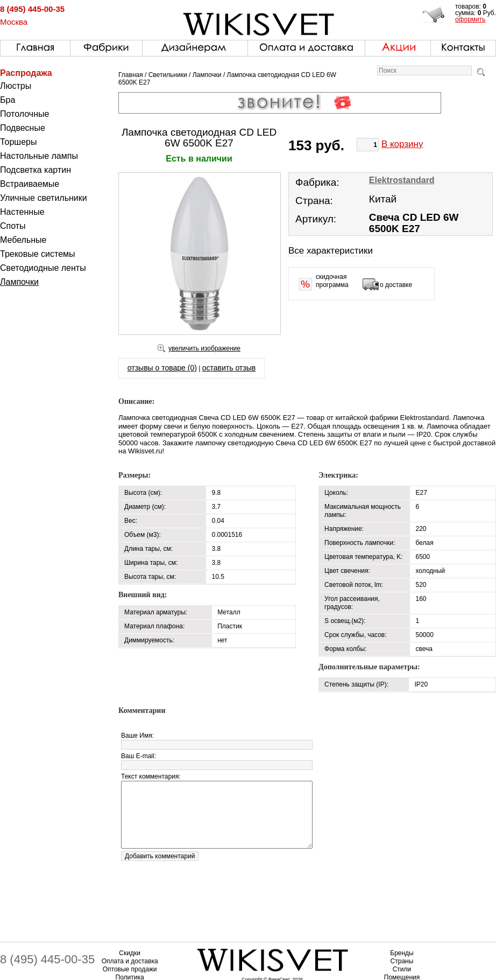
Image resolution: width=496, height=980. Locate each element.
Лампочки (19, 282)
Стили (402, 969)
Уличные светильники (44, 198)
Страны (402, 961)
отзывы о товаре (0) (162, 368)
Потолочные (24, 114)
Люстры (16, 86)
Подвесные (23, 128)
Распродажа (26, 73)
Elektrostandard (402, 180)
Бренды (402, 953)
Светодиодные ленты (43, 268)
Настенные (22, 212)
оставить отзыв (229, 368)
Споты (13, 226)
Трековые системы (38, 254)
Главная (131, 75)
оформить (470, 19)
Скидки (130, 953)
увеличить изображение (204, 348)
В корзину (402, 144)
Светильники (168, 75)
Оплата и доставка (130, 961)
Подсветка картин (36, 170)
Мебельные (23, 240)
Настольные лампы (39, 156)
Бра (8, 100)
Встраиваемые (30, 184)
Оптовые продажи (130, 969)
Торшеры (18, 142)
